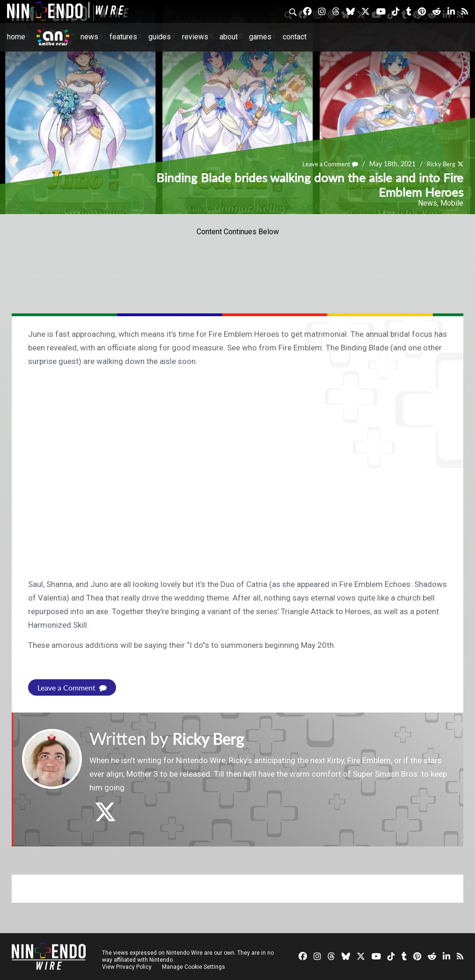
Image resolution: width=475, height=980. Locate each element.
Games (260, 37)
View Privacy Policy (127, 967)
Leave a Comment (326, 164)
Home (16, 37)
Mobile (452, 203)
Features (123, 37)
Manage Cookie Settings (194, 967)
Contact (295, 37)
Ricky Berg (440, 164)
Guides (160, 37)
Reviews (195, 37)
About (229, 37)
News (89, 37)
